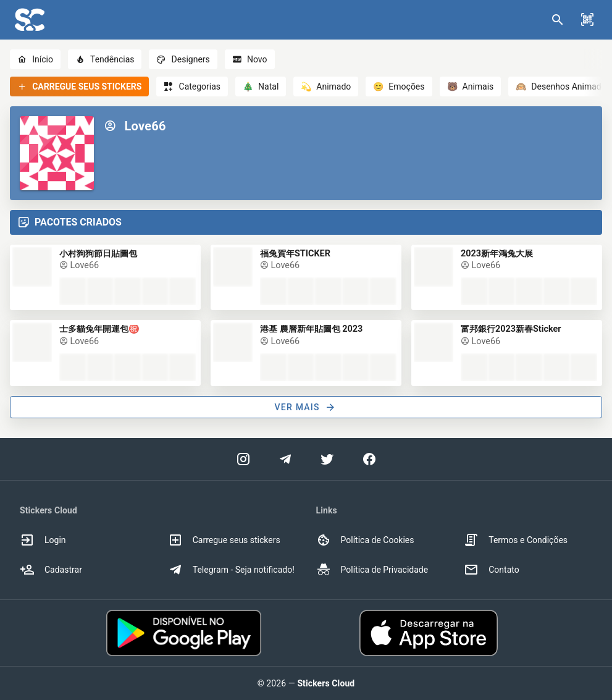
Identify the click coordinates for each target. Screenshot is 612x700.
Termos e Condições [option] (516, 540)
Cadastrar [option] (51, 570)
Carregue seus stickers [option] (224, 540)
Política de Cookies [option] (365, 540)
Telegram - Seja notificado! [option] (231, 570)
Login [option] (43, 540)
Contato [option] (491, 570)
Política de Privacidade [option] (372, 570)
